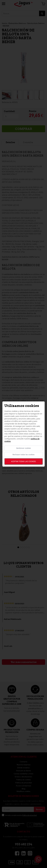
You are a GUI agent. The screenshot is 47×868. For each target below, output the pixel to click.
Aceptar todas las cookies (23, 461)
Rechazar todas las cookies (23, 454)
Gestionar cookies (23, 448)
